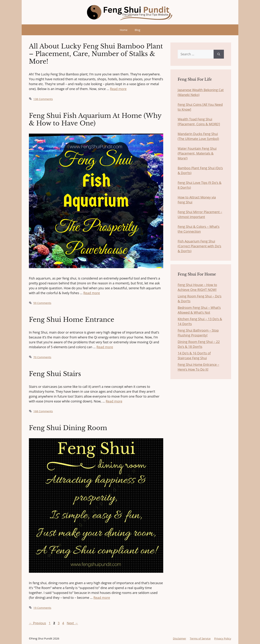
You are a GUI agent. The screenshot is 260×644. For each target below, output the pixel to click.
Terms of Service (200, 638)
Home (123, 30)
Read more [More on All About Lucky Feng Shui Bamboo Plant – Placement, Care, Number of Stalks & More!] (118, 89)
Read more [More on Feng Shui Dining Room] (102, 598)
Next (72, 623)
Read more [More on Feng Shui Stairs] (114, 401)
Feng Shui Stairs (55, 374)
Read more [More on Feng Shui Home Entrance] (105, 347)
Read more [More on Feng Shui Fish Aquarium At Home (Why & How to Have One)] (92, 293)
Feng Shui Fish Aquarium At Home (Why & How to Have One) (95, 119)
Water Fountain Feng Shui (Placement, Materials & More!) (197, 153)
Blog (137, 30)
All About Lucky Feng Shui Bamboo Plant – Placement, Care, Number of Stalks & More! (96, 54)
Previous (37, 623)
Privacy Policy (223, 638)
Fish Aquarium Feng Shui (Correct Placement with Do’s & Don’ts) (199, 246)
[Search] (219, 54)
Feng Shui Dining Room (68, 428)
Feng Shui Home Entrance (72, 320)
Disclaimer (180, 638)
